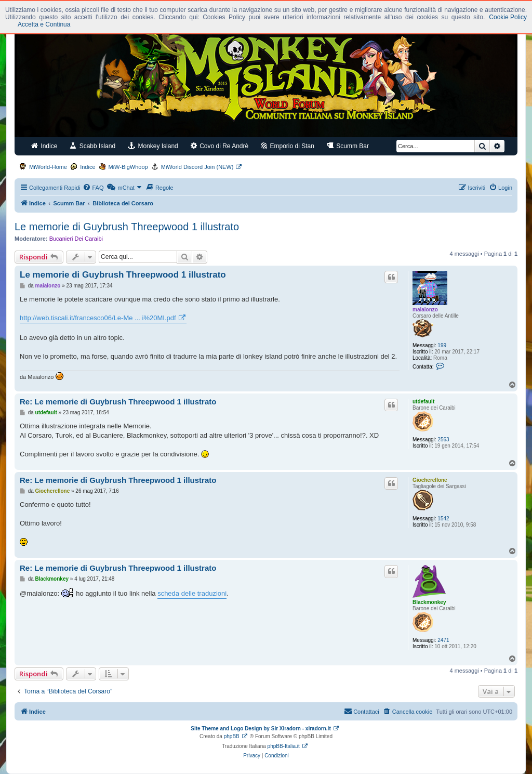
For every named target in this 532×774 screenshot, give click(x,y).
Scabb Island (92, 146)
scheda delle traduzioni (192, 593)
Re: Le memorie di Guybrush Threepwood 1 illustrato (118, 402)
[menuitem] (93, 188)
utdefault (423, 402)
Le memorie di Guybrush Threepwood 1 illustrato (127, 227)
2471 (443, 640)
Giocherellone (430, 480)
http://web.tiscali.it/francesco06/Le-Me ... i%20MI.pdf (98, 318)
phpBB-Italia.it (284, 746)
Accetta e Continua (44, 24)
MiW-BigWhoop (128, 167)
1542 (443, 519)
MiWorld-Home (48, 167)
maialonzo (425, 310)
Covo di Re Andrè (220, 146)
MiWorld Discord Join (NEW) (197, 167)
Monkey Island (153, 146)
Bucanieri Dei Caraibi (76, 239)
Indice (44, 146)
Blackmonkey (429, 602)
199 (442, 345)
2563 (443, 440)
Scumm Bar (348, 146)
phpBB (232, 736)
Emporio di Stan (288, 146)
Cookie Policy (508, 17)
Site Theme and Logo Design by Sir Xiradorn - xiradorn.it (261, 729)
